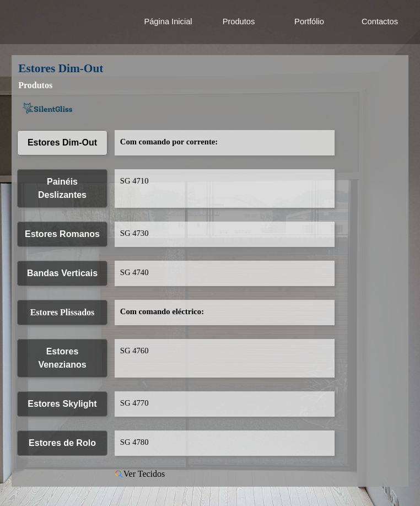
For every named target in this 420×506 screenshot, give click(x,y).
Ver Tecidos (140, 474)
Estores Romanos (62, 234)
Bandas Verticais (62, 273)
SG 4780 (134, 442)
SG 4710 (134, 181)
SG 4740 (134, 272)
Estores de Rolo (62, 443)
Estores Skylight (62, 404)
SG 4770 (134, 403)
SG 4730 (134, 233)
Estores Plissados (63, 312)
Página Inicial (168, 21)
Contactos (380, 21)
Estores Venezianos (62, 358)
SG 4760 (134, 351)
